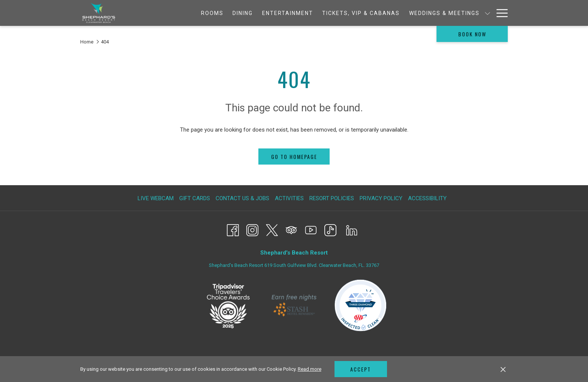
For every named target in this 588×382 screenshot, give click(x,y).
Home (87, 42)
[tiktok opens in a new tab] (330, 229)
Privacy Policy (381, 198)
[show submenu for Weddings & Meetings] (435, 13)
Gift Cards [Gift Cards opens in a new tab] (196, 198)
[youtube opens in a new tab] (311, 229)
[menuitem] (159, 13)
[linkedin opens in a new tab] (352, 229)
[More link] (499, 13)
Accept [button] (361, 369)
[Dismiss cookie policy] (503, 369)
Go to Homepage (294, 157)
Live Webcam (156, 198)
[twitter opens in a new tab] (272, 229)
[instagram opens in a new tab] (252, 229)
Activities (289, 198)
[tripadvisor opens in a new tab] (291, 229)
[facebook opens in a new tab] (233, 229)
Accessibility (427, 198)
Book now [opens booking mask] (472, 34)
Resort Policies (332, 198)
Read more (310, 369)
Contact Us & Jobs (242, 198)
